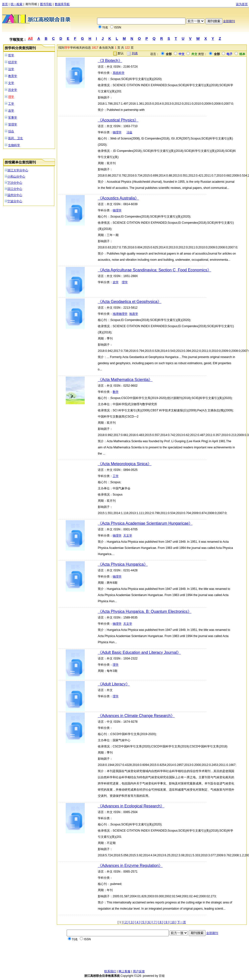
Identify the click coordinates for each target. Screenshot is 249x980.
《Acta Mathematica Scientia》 (125, 380)
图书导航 (46, 4)
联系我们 (110, 971)
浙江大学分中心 (18, 170)
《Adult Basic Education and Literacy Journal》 (139, 652)
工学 (11, 104)
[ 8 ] (161, 922)
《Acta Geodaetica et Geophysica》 (130, 302)
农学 (11, 111)
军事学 (13, 118)
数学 (116, 392)
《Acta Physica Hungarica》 (123, 564)
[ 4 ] (137, 922)
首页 (5, 4)
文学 (11, 83)
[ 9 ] (166, 922)
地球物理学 (120, 314)
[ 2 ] (126, 922)
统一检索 (17, 4)
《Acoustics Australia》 (118, 198)
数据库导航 (62, 4)
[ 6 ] (149, 922)
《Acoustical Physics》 (118, 120)
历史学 (13, 90)
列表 (135, 53)
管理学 (13, 124)
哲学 (11, 55)
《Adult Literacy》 (114, 684)
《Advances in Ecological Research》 (131, 806)
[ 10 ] (173, 922)
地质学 (134, 314)
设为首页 (242, 4)
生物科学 (14, 145)
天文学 (128, 536)
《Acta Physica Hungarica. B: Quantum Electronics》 (145, 611)
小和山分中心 (16, 177)
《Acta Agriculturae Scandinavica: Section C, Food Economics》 (155, 270)
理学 (11, 97)
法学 (11, 69)
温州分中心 (15, 195)
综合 (11, 131)
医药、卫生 (16, 138)
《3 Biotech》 (110, 61)
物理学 (117, 132)
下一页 (182, 922)
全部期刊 (229, 21)
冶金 (129, 132)
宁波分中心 (15, 201)
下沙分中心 (15, 183)
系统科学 (119, 73)
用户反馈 (139, 971)
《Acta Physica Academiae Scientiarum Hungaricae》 (145, 523)
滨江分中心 (15, 189)
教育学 (13, 76)
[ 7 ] (155, 922)
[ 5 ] (143, 922)
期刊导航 (31, 4)
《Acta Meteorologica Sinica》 (125, 464)
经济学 (13, 62)
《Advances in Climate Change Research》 (136, 716)
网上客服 (124, 971)
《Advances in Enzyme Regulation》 (130, 866)
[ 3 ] (132, 922)
